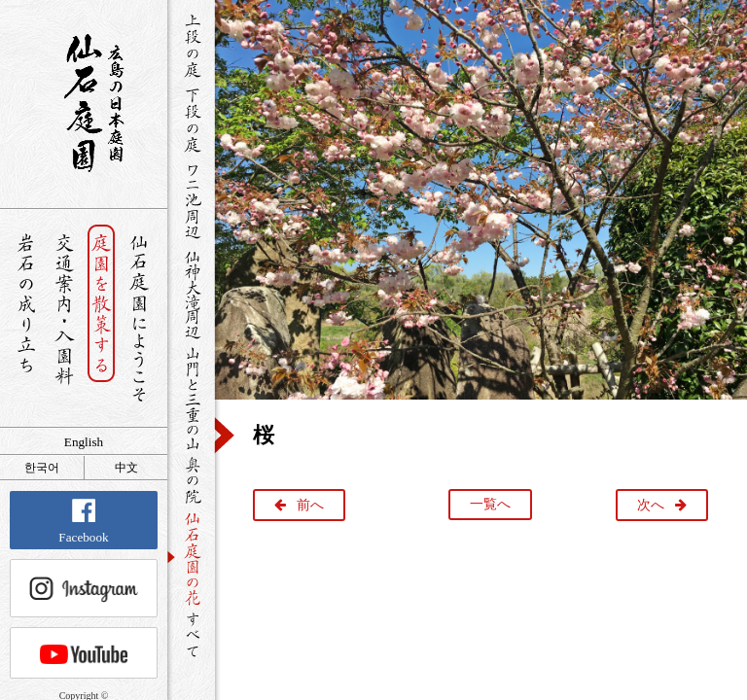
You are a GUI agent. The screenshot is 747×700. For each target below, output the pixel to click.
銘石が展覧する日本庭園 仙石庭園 (84, 103)
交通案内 (64, 318)
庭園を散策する (102, 318)
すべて (191, 634)
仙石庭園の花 (191, 557)
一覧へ (490, 504)
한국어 (42, 468)
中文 (126, 468)
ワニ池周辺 (191, 200)
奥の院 (191, 480)
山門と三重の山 (191, 398)
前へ (310, 505)
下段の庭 (191, 120)
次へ (651, 505)
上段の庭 (191, 46)
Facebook (83, 522)
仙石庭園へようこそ (140, 318)
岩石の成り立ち (26, 318)
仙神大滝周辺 (191, 294)
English (84, 442)
